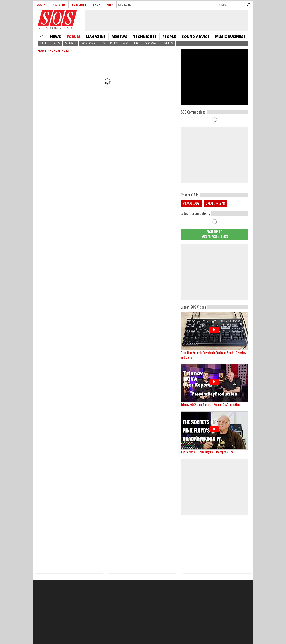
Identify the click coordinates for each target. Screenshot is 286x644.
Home (42, 37)
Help (110, 5)
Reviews (119, 37)
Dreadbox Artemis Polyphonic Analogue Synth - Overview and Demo (213, 355)
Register (59, 5)
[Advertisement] (214, 272)
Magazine (96, 37)
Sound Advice (196, 37)
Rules (169, 43)
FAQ (137, 43)
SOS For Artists (93, 43)
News (56, 37)
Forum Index (59, 51)
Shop (96, 5)
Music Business (230, 37)
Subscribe (79, 5)
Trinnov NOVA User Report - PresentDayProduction (210, 404)
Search (71, 43)
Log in (41, 5)
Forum (73, 37)
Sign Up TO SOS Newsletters (215, 234)
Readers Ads (119, 43)
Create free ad (215, 203)
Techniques (145, 37)
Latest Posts (50, 43)
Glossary (152, 43)
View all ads (191, 203)
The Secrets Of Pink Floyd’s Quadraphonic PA (207, 452)
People (169, 37)
